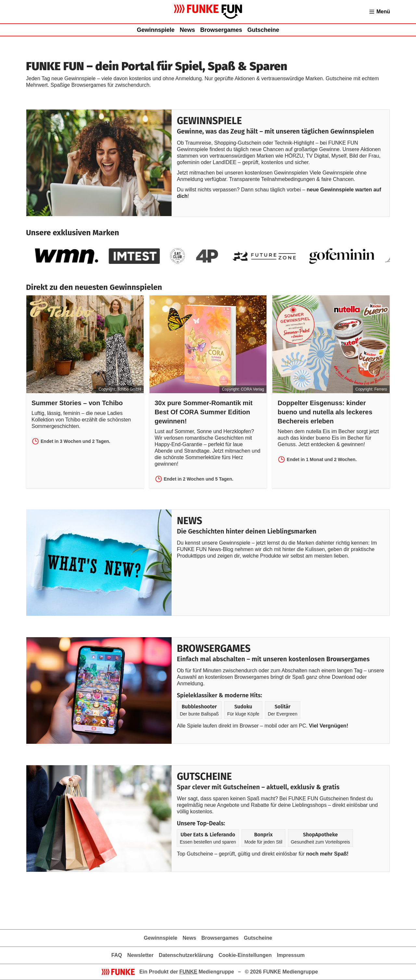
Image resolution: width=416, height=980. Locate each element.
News (187, 30)
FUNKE (188, 972)
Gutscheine (263, 30)
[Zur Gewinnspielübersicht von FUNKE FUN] (208, 12)
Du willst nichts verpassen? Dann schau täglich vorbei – (242, 190)
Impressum (291, 955)
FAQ (117, 955)
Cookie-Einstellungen (245, 955)
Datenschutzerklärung (186, 955)
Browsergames (221, 30)
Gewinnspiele (156, 30)
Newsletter (140, 955)
